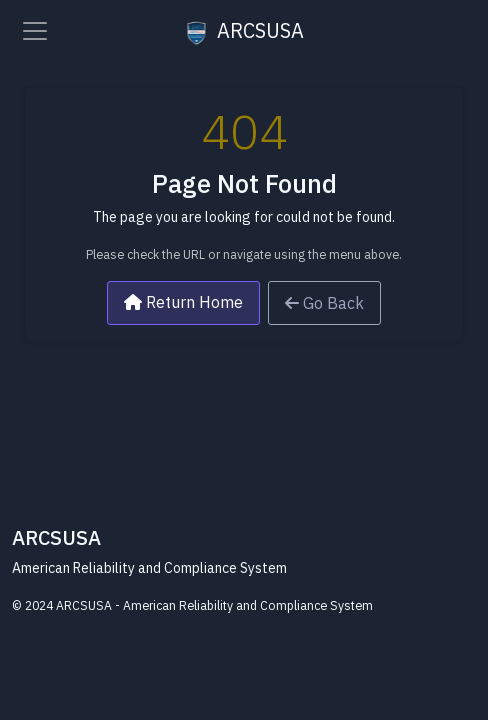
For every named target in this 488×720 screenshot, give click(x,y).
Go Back (324, 303)
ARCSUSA (244, 31)
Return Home (183, 302)
